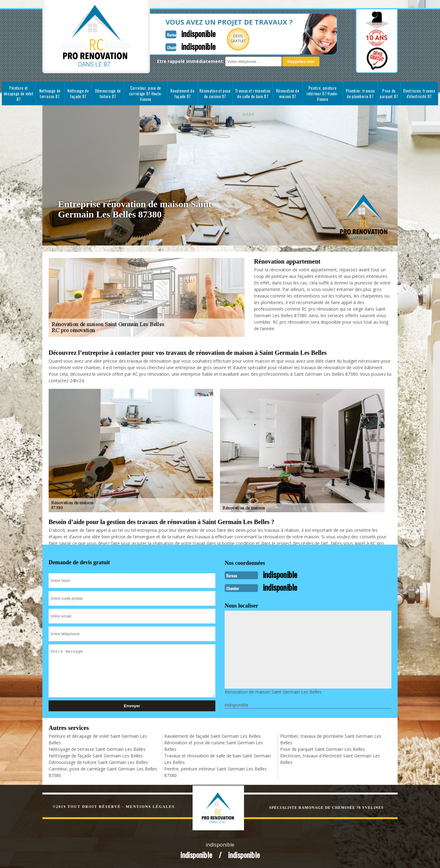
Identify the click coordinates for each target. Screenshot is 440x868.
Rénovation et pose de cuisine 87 (215, 93)
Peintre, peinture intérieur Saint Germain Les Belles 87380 (215, 771)
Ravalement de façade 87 (182, 93)
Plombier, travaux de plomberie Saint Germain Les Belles (331, 739)
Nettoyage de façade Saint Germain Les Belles (96, 755)
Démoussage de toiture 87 (108, 93)
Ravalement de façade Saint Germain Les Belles (213, 735)
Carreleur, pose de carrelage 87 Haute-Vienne (146, 93)
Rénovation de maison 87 (288, 93)
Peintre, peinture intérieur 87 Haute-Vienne (323, 93)
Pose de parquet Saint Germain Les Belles (323, 749)
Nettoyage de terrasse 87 (50, 93)
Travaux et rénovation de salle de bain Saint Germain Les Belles (218, 758)
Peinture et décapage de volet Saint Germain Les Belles (98, 739)
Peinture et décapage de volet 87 (19, 93)
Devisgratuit (230, 38)
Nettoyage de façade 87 (78, 93)
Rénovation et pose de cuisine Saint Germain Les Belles (214, 745)
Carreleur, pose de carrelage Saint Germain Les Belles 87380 (103, 771)
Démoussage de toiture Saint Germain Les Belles (98, 762)
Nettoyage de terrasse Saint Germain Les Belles (97, 749)
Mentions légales (150, 806)
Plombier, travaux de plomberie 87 (360, 93)
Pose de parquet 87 (389, 93)
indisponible (189, 33)
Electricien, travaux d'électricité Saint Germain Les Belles (330, 758)
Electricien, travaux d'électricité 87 (419, 93)
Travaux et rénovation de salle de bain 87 (253, 93)
